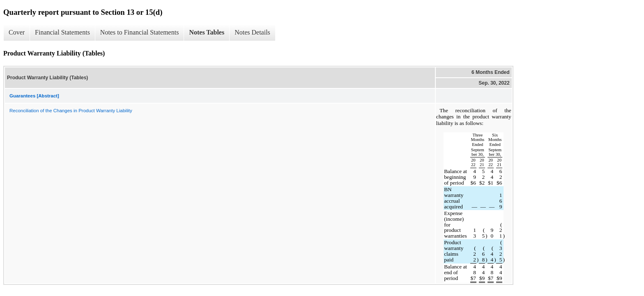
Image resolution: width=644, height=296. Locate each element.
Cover (17, 32)
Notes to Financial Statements (140, 32)
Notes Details (252, 32)
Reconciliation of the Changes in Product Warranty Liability (71, 111)
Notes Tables (207, 32)
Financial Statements (62, 32)
